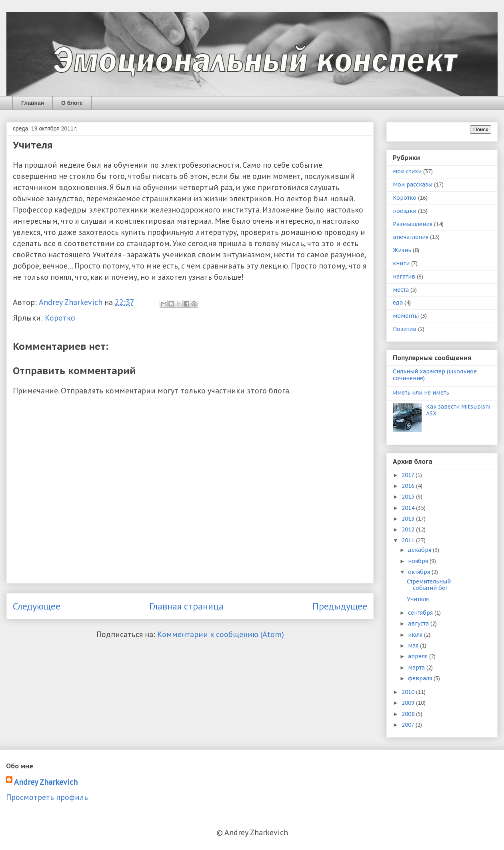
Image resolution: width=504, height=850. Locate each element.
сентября (421, 613)
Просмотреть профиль (47, 797)
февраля (421, 678)
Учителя (418, 599)
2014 (409, 508)
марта (417, 668)
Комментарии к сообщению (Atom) (221, 634)
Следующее (37, 606)
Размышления (413, 224)
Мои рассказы (413, 184)
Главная (33, 103)
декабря (420, 550)
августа (419, 623)
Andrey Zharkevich (46, 782)
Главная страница (186, 606)
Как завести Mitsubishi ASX (458, 410)
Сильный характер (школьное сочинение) (435, 375)
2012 (409, 529)
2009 (409, 703)
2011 (409, 540)
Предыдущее (340, 606)
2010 (409, 692)
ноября (419, 561)
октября (420, 572)
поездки (405, 211)
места (401, 290)
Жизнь (402, 250)
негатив (404, 277)
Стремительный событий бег (429, 585)
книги (401, 263)
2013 (409, 519)
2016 (409, 486)
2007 (409, 725)
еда (398, 303)
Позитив (405, 329)
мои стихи (407, 171)
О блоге (72, 103)
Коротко (60, 318)
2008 (409, 714)
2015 (409, 497)
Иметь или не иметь (421, 393)
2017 (409, 475)
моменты (406, 316)
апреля (419, 656)
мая (414, 646)
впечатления (411, 237)
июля (416, 635)
